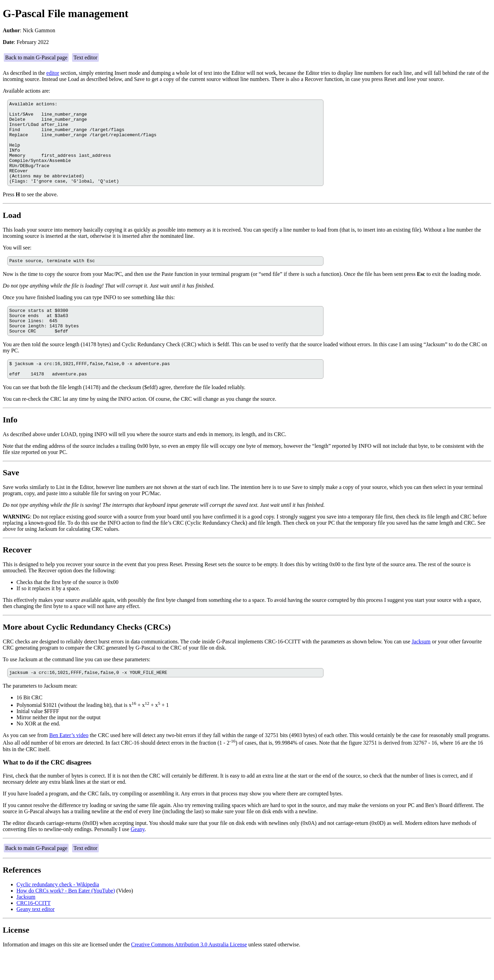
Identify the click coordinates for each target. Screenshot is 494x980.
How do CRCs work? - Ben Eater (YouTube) (66, 917)
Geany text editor (36, 936)
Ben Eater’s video (69, 762)
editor (53, 73)
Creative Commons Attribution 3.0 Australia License (189, 971)
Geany (138, 856)
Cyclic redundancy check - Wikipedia (58, 911)
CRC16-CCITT (34, 930)
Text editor (85, 57)
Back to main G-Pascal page (36, 57)
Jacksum (421, 667)
